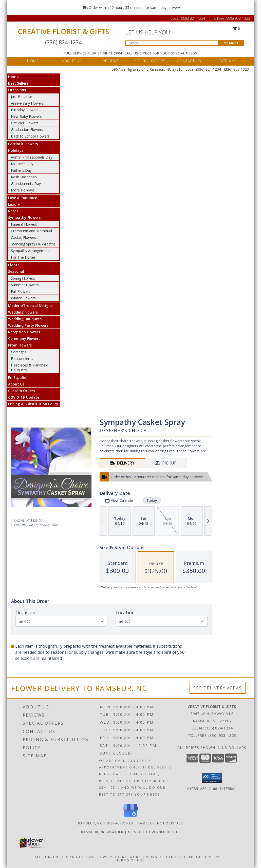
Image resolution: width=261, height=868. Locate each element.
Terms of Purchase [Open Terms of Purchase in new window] (202, 857)
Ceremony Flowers (24, 339)
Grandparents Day (26, 184)
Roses (13, 211)
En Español (18, 378)
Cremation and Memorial (31, 231)
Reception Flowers (24, 332)
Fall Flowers (21, 291)
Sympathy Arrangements (31, 251)
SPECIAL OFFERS (150, 61)
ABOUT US (72, 61)
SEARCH (231, 43)
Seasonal (16, 271)
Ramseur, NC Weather (102, 832)
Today (152, 500)
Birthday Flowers (25, 110)
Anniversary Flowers (27, 103)
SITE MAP (228, 61)
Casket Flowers (23, 237)
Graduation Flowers (27, 130)
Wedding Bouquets (25, 319)
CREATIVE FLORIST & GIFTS (63, 31)
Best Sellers (18, 83)
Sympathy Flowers (24, 217)
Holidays (16, 150)
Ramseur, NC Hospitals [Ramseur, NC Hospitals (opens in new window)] (160, 823)
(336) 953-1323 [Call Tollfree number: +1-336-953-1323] (238, 18)
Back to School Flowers (30, 136)
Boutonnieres (22, 359)
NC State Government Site (154, 832)
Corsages (19, 352)
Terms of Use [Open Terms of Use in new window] (131, 860)
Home (13, 77)
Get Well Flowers (25, 123)
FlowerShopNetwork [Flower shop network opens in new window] (118, 857)
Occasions (17, 90)
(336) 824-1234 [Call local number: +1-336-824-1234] (219, 728)
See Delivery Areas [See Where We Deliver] (218, 688)
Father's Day (21, 170)
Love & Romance (23, 198)
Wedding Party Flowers (28, 325)
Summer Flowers (25, 285)
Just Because (22, 97)
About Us (16, 384)
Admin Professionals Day (32, 157)
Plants (14, 265)
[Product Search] (172, 43)
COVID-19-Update (24, 397)
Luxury (14, 204)
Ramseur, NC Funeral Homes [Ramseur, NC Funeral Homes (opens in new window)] (106, 823)
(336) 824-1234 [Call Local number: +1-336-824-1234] (194, 18)
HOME (33, 61)
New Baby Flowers (26, 116)
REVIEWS (111, 61)
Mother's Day (22, 164)
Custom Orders (22, 391)
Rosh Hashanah (24, 177)
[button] (212, 778)
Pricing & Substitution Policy (33, 404)
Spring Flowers (23, 278)
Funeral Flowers (24, 224)
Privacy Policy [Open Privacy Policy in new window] (162, 857)
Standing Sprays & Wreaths (33, 244)
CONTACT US (189, 61)
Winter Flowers (23, 298)
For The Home (23, 257)
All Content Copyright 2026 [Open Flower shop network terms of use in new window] (65, 857)
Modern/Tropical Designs (30, 306)
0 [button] (236, 28)
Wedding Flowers (23, 312)
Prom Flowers (20, 345)
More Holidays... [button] (24, 190)
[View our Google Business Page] (130, 817)
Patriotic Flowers (23, 144)
